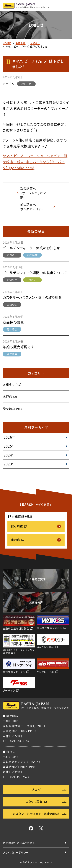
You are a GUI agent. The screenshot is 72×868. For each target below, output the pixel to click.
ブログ (36, 790)
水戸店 (33, 280)
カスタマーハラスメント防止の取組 (36, 814)
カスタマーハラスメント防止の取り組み (32, 297)
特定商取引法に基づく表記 (19, 843)
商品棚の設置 (13, 322)
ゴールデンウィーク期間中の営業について (35, 273)
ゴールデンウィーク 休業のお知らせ (31, 248)
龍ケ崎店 (32, 255)
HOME (7, 43)
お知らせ (21, 43)
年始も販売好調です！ (19, 347)
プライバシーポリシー (16, 852)
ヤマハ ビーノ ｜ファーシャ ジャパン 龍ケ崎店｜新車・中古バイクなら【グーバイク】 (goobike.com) (35, 162)
